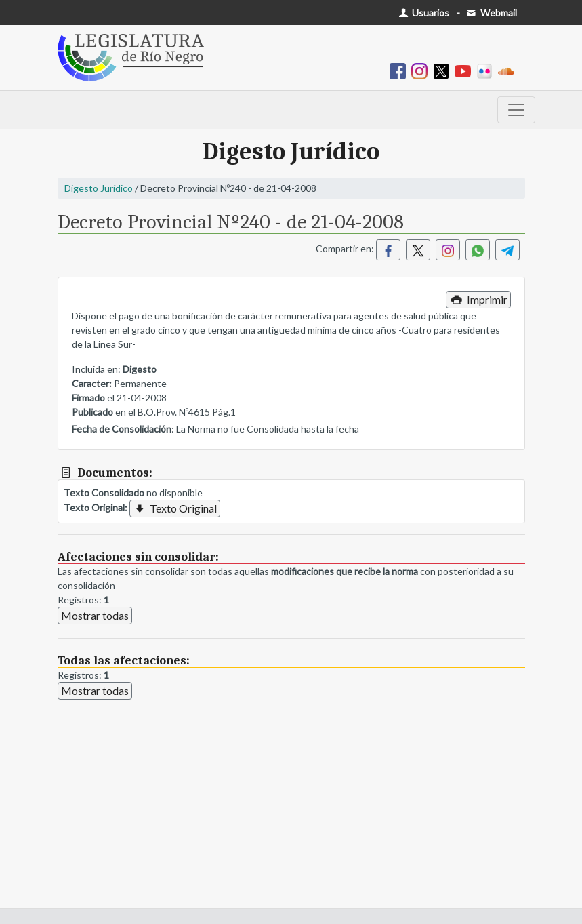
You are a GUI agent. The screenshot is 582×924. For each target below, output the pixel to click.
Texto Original (175, 508)
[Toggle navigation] (516, 110)
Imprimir (478, 299)
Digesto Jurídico (99, 188)
